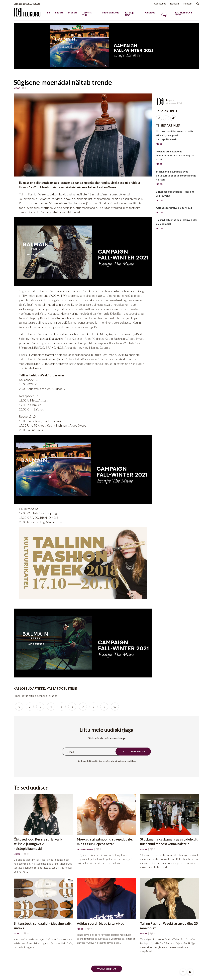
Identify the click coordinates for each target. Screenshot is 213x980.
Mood (59, 12)
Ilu (49, 12)
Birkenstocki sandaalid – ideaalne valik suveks (177, 197)
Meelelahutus (111, 12)
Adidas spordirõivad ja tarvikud (177, 211)
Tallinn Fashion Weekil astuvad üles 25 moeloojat (177, 225)
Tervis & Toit (87, 14)
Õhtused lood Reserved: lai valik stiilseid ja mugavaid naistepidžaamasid (177, 138)
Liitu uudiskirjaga (133, 751)
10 (115, 707)
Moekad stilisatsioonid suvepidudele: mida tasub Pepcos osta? (177, 158)
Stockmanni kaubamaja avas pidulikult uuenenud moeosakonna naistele (177, 178)
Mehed (72, 12)
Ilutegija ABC (129, 14)
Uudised (150, 12)
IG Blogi (164, 14)
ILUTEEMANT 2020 (184, 14)
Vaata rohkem (107, 969)
